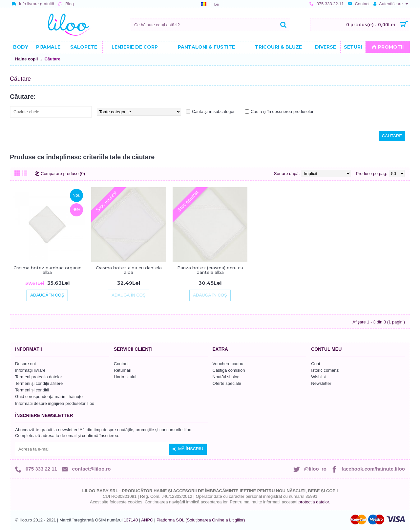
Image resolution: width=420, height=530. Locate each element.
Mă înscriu (188, 449)
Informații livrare (30, 370)
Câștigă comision (229, 370)
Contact (121, 364)
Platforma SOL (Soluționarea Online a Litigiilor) (201, 520)
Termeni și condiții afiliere (39, 383)
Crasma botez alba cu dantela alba (129, 270)
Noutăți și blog (226, 377)
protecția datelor (314, 502)
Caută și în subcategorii (214, 111)
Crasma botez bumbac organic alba (47, 270)
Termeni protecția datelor (39, 377)
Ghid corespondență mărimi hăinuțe (49, 397)
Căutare (52, 59)
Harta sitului (125, 377)
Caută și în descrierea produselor (282, 111)
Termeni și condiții (32, 390)
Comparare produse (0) (63, 174)
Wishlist (318, 377)
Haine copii (26, 59)
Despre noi (25, 364)
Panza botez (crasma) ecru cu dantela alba (210, 270)
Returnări (123, 370)
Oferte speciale (227, 383)
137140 (131, 520)
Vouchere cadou (228, 364)
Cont (315, 364)
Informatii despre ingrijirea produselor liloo (55, 403)
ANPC (147, 520)
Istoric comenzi (325, 370)
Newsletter (321, 383)
